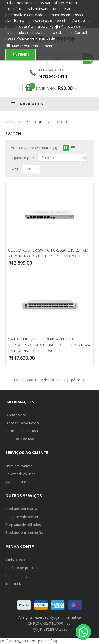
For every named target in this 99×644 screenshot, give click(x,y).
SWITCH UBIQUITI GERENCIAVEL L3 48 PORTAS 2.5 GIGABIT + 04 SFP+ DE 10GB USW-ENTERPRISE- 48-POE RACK (49, 345)
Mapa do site (16, 482)
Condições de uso (20, 439)
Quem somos (16, 415)
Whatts (56, 70)
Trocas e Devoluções (22, 423)
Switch (61, 122)
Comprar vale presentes (25, 517)
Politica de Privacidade (23, 431)
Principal (13, 122)
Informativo (15, 583)
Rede (38, 122)
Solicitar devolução (20, 474)
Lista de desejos (18, 576)
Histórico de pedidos (22, 568)
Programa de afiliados (23, 525)
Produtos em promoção (24, 532)
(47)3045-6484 (53, 76)
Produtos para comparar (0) (33, 148)
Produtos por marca (21, 509)
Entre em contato (19, 466)
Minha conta (15, 560)
